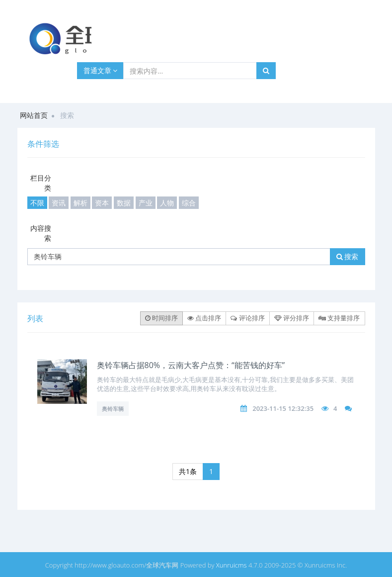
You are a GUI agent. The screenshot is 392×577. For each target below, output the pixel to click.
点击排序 (204, 318)
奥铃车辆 (113, 409)
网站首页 (34, 115)
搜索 (348, 256)
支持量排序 (339, 318)
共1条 (188, 471)
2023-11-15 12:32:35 (283, 408)
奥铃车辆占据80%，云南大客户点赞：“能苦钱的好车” (191, 365)
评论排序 (247, 318)
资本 (102, 203)
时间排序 (161, 318)
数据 (124, 203)
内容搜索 (41, 233)
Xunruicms (232, 565)
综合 (189, 203)
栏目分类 (41, 183)
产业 (146, 203)
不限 (37, 203)
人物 (167, 203)
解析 (80, 203)
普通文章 (101, 70)
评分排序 (292, 318)
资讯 (59, 203)
